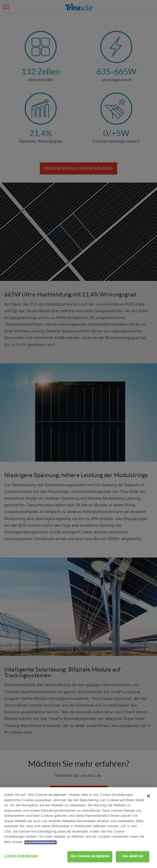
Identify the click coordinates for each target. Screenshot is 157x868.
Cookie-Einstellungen (21, 856)
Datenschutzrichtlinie (41, 842)
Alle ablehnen (133, 857)
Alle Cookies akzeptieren (90, 857)
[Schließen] (148, 796)
